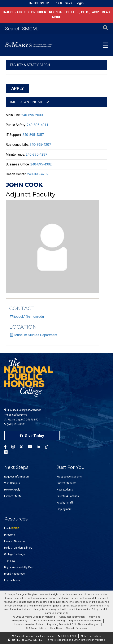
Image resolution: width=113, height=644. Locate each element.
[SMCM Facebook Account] (8, 447)
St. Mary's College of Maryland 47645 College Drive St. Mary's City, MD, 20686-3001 (23, 415)
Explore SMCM (13, 496)
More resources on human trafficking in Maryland (76, 640)
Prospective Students (69, 477)
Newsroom (21, 541)
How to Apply (12, 490)
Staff (70, 503)
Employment (64, 509)
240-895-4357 (33, 135)
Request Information (16, 477)
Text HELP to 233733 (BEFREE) (25, 640)
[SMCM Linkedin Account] (41, 447)
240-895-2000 (32, 115)
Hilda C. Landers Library (18, 548)
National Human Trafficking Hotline (33, 636)
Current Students (66, 483)
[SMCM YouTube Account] (32, 447)
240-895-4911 (38, 125)
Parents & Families (68, 496)
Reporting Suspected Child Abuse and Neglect (73, 624)
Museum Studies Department (36, 335)
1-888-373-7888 (67, 636)
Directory (10, 535)
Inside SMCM (39, 3)
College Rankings (14, 554)
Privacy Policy (19, 621)
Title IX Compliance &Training (48, 621)
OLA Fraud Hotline (36, 628)
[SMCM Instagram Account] (15, 447)
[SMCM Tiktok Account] (49, 447)
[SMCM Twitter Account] (24, 447)
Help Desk (56, 628)
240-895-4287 (36, 154)
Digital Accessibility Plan (19, 567)
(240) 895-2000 (14, 424)
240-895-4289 (38, 174)
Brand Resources (14, 574)
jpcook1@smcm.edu (29, 317)
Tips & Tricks (62, 3)
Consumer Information (72, 617)
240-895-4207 (40, 145)
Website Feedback (77, 628)
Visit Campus (12, 483)
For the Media (12, 580)
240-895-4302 (41, 164)
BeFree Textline (91, 636)
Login (80, 3)
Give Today (32, 436)
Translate (10, 561)
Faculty (61, 503)
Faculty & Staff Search (30, 65)
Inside (12, 528)
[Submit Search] (105, 29)
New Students (65, 490)
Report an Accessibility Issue (85, 621)
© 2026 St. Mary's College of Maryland (34, 617)
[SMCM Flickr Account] (8, 453)
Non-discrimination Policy (28, 624)
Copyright (94, 617)
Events (8, 541)
